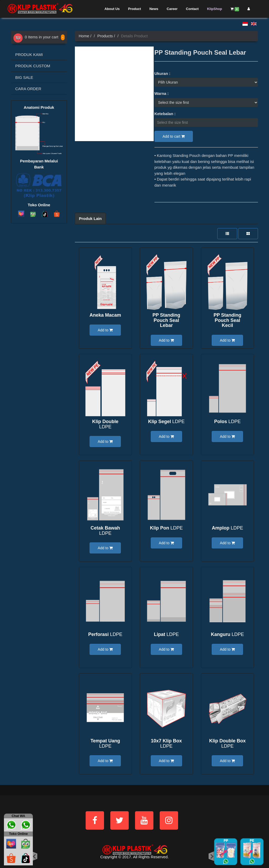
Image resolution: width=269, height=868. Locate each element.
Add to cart (174, 136)
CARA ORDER (28, 89)
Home (84, 36)
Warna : (162, 93)
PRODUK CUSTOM (33, 66)
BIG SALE (24, 77)
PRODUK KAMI (29, 55)
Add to (105, 330)
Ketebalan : (165, 114)
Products (105, 36)
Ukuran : (162, 73)
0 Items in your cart (36, 37)
